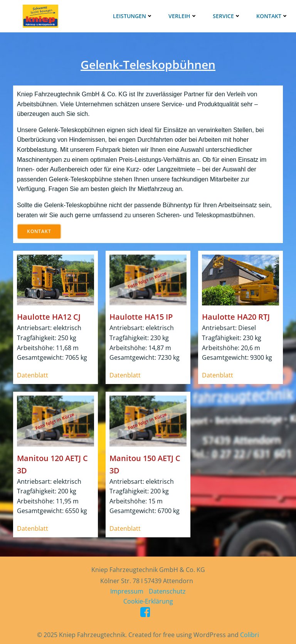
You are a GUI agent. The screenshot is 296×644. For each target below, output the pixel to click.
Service (227, 16)
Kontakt (272, 16)
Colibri (250, 635)
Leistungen (133, 16)
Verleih (183, 16)
